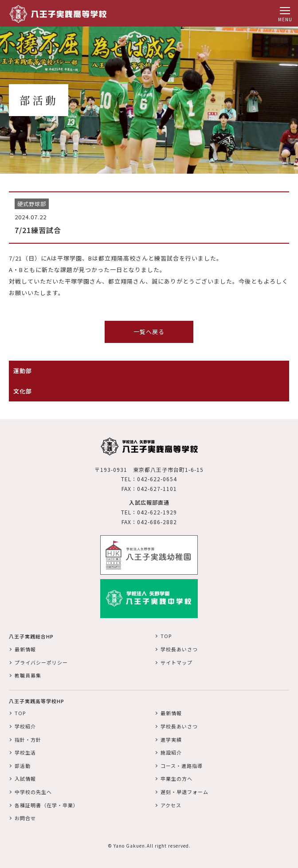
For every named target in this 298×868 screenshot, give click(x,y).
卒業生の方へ (176, 778)
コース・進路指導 (182, 766)
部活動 (23, 766)
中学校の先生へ (33, 792)
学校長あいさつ (179, 649)
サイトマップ (176, 662)
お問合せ (25, 818)
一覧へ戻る (149, 332)
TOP (166, 636)
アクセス (171, 805)
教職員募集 (28, 675)
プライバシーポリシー (41, 662)
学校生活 (25, 752)
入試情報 (25, 778)
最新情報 (25, 649)
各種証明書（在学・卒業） (47, 805)
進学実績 (171, 740)
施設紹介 (171, 752)
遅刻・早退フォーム (184, 792)
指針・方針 (28, 740)
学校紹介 (25, 726)
